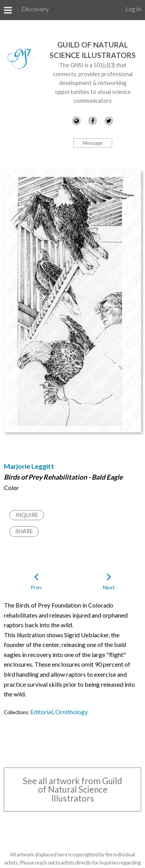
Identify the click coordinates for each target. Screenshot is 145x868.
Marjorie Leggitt (29, 466)
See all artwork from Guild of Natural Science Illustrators (72, 790)
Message (93, 143)
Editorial (42, 712)
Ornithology (72, 712)
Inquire (27, 515)
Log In (133, 9)
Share (24, 531)
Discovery (35, 9)
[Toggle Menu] (8, 10)
